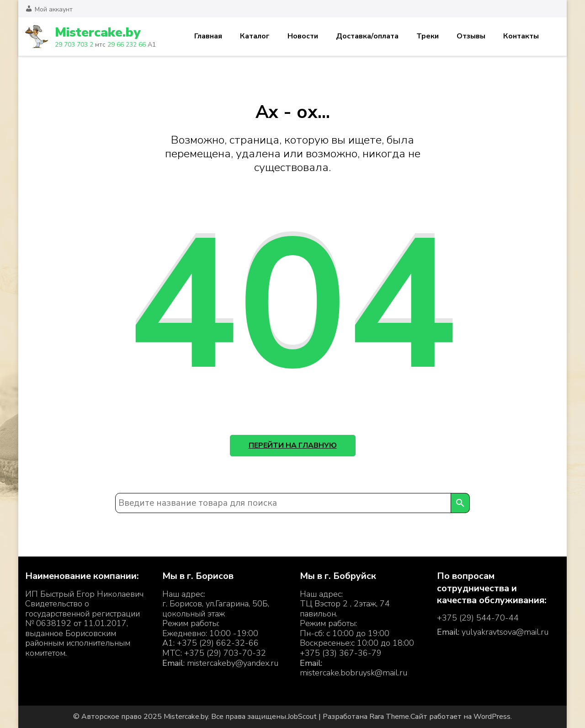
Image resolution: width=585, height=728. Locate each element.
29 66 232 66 (127, 45)
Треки (428, 36)
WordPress (492, 717)
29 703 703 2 (74, 45)
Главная (208, 36)
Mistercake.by (98, 32)
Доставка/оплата (367, 36)
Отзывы (471, 36)
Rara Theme (389, 717)
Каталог (255, 36)
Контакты (521, 36)
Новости (303, 36)
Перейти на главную (293, 445)
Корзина (554, 37)
